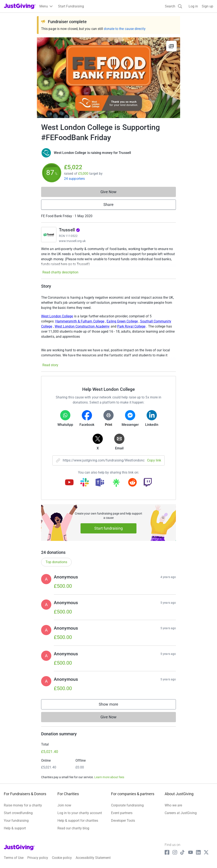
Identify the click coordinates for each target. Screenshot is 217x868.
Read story (50, 365)
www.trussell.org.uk (72, 241)
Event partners (122, 813)
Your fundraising (16, 821)
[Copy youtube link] (69, 483)
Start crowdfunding (18, 813)
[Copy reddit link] (132, 483)
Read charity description (60, 272)
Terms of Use (14, 858)
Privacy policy (38, 858)
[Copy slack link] (85, 483)
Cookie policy (62, 858)
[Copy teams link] (100, 483)
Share (108, 205)
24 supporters (74, 179)
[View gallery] (171, 46)
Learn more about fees (109, 777)
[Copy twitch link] (148, 483)
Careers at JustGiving (181, 813)
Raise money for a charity (23, 805)
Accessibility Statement (93, 858)
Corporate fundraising (127, 805)
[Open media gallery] (108, 78)
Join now (64, 805)
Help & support (15, 828)
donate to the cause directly (125, 29)
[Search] (174, 6)
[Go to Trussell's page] (49, 235)
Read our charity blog (73, 828)
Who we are (173, 805)
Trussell (70, 230)
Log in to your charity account (80, 813)
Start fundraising (108, 528)
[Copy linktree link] (116, 484)
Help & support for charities (78, 821)
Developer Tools (123, 821)
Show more (113, 705)
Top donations (56, 562)
